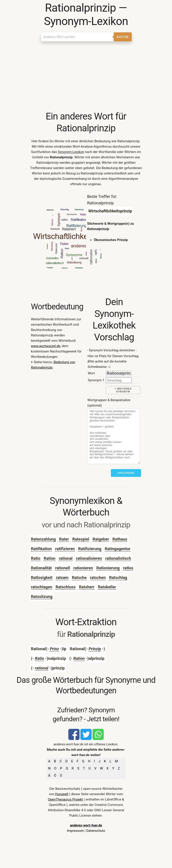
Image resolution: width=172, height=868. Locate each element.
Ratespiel (81, 539)
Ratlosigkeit (42, 578)
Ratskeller (107, 587)
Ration (49, 558)
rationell (62, 568)
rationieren (83, 568)
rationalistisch (118, 558)
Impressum (75, 831)
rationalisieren (89, 558)
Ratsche (79, 578)
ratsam (62, 578)
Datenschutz (96, 831)
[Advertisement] (86, 77)
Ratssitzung (42, 596)
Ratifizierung (90, 549)
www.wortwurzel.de (46, 346)
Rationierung (108, 568)
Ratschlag (118, 578)
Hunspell (62, 794)
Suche (123, 37)
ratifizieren (65, 549)
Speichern (126, 473)
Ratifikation (41, 549)
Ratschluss (66, 587)
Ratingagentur (118, 549)
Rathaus (120, 539)
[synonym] (119, 380)
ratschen (98, 578)
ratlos (128, 568)
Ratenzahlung (43, 539)
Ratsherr (87, 587)
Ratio (36, 558)
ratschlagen (42, 587)
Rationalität (41, 568)
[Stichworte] (114, 436)
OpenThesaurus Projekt (65, 799)
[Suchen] (77, 37)
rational (66, 558)
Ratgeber (101, 539)
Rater (64, 539)
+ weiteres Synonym (123, 390)
